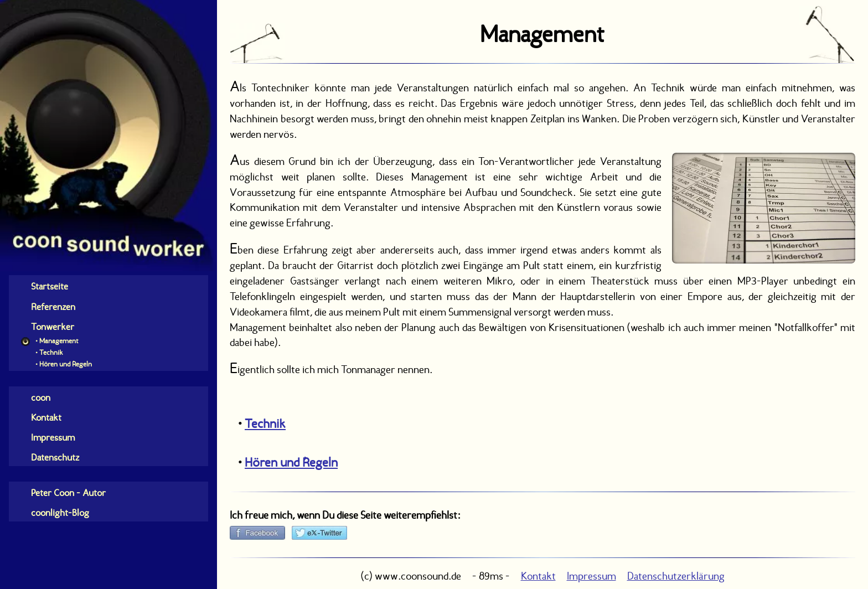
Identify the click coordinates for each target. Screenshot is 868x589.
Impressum (53, 437)
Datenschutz (55, 457)
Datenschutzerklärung (676, 576)
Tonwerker (53, 327)
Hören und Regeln (291, 462)
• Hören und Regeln (63, 364)
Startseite (50, 286)
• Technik (48, 352)
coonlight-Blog (60, 513)
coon (41, 397)
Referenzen (53, 307)
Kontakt (46, 417)
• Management (56, 341)
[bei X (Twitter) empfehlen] (319, 533)
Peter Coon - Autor (68, 493)
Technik (265, 423)
